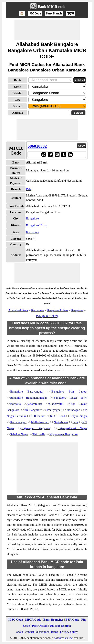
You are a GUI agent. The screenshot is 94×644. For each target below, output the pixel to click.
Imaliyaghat (54, 410)
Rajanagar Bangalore (36, 428)
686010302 (37, 146)
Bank (17, 80)
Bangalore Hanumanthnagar (29, 398)
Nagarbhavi (61, 422)
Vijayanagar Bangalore (63, 434)
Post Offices (40, 626)
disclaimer (43, 632)
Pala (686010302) (47, 316)
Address (17, 113)
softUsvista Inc (63, 638)
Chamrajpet (35, 404)
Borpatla (15, 404)
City (18, 100)
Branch (18, 106)
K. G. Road (57, 416)
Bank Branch (54, 13)
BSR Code (72, 620)
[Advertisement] (47, 30)
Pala (29, 189)
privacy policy (69, 632)
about (20, 632)
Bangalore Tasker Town (71, 398)
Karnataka (32, 232)
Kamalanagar (18, 422)
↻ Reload (80, 80)
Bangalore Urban (37, 225)
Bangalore (32, 218)
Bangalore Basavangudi (27, 392)
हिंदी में (70, 13)
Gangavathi (56, 404)
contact (30, 632)
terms (55, 632)
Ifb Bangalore (33, 410)
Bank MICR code (51, 7)
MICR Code (33, 620)
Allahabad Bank (18, 310)
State (17, 87)
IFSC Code (35, 13)
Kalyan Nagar (79, 416)
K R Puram (38, 416)
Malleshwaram (40, 422)
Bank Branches (53, 620)
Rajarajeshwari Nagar (72, 428)
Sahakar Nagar (19, 434)
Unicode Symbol (60, 626)
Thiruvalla (39, 434)
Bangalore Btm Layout (69, 392)
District (17, 93)
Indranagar (73, 410)
